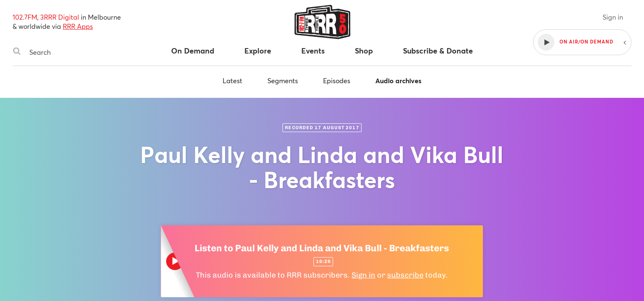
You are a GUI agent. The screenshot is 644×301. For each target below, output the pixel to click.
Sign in (613, 17)
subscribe (405, 275)
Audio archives (398, 80)
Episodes (337, 80)
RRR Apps (78, 26)
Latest (232, 80)
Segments (283, 80)
